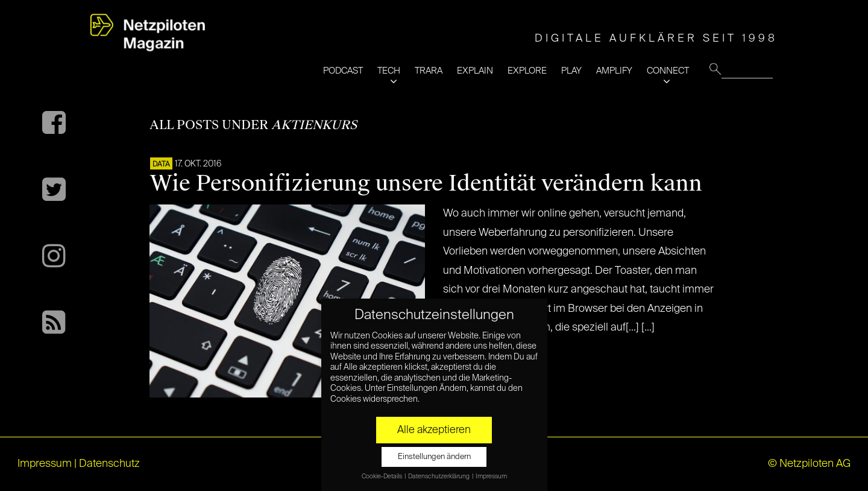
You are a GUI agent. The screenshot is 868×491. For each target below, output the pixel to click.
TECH (389, 71)
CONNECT (668, 71)
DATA (161, 165)
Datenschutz (109, 464)
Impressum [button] (491, 477)
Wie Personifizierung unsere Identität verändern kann (426, 183)
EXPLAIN (475, 71)
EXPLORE (527, 71)
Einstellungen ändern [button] (434, 457)
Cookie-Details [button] (382, 477)
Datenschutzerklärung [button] (439, 477)
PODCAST (343, 71)
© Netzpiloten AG (809, 464)
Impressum (45, 464)
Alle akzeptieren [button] (434, 430)
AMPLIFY (614, 71)
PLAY (571, 71)
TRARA (429, 71)
